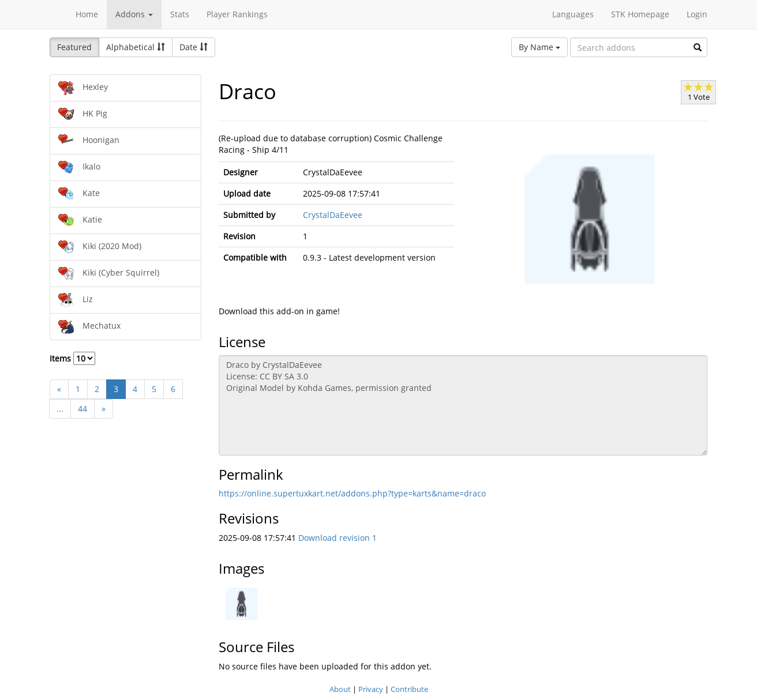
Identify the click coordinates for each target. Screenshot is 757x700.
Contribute (409, 689)
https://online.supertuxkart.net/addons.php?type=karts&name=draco (352, 493)
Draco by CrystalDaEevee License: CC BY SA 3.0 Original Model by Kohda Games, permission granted (463, 405)
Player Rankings (237, 14)
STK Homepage (640, 14)
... (60, 409)
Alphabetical (136, 47)
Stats (180, 14)
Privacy (371, 689)
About (340, 689)
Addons (134, 14)
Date (194, 47)
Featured (74, 47)
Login (697, 14)
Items (72, 358)
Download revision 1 (338, 538)
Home (87, 14)
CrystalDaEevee (333, 215)
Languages (573, 14)
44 (83, 409)
